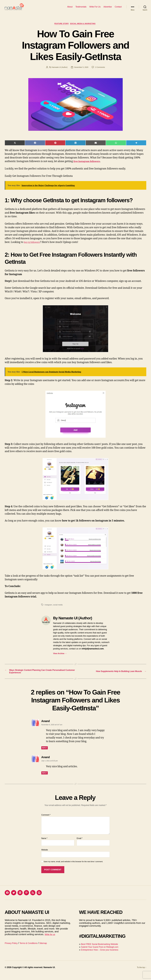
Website (45, 856)
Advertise (108, 9)
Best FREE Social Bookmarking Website (103, 950)
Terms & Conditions (32, 949)
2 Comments (101, 72)
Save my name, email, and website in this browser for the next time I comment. (73, 867)
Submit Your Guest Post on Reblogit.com (103, 953)
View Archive (60, 658)
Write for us (51, 940)
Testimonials (81, 9)
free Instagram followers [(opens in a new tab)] (89, 166)
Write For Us (95, 9)
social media (59, 609)
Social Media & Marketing (84, 28)
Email (80, 844)
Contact (118, 9)
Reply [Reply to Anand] (45, 754)
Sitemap (49, 949)
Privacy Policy (12, 949)
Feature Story (61, 28)
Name (44, 844)
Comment (46, 821)
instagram (49, 609)
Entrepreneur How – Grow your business (103, 956)
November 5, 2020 (81, 72)
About (70, 9)
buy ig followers (33, 246)
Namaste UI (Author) (59, 72)
